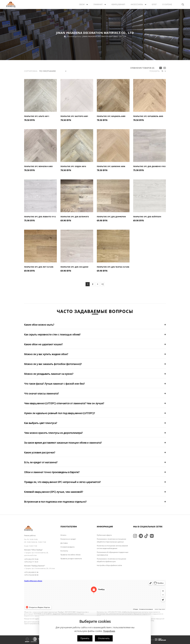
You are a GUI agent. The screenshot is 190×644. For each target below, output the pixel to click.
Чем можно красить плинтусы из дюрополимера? (53, 433)
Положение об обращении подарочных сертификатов (113, 554)
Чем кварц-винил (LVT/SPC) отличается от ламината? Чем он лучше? (64, 403)
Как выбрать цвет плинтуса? (41, 423)
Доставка (64, 543)
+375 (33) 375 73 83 (31, 559)
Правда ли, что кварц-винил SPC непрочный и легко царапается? (62, 482)
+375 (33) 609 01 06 (31, 572)
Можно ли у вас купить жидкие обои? (46, 354)
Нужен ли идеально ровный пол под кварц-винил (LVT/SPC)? (59, 413)
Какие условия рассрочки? (40, 452)
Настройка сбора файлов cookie (109, 565)
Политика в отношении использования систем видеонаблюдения (112, 547)
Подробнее (109, 631)
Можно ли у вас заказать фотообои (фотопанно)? (53, 364)
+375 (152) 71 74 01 (31, 562)
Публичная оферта (104, 535)
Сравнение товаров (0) (142, 68)
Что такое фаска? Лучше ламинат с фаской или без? (54, 384)
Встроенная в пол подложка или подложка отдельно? (55, 502)
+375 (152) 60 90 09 (31, 575)
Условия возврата (67, 547)
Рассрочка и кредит (68, 539)
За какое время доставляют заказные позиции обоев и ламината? (63, 443)
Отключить (104, 638)
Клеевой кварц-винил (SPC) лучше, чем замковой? (54, 492)
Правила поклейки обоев (70, 555)
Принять (85, 638)
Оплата (63, 535)
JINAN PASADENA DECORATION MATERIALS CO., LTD (104, 36)
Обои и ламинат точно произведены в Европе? (52, 472)
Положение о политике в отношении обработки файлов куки (111, 560)
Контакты (64, 551)
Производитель (74, 36)
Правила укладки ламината (71, 559)
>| (103, 284)
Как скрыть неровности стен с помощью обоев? (52, 335)
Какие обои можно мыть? (39, 325)
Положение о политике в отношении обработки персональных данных (111, 540)
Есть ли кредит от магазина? (41, 462)
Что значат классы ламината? (41, 394)
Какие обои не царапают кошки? (43, 344)
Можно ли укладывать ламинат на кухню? (49, 374)
